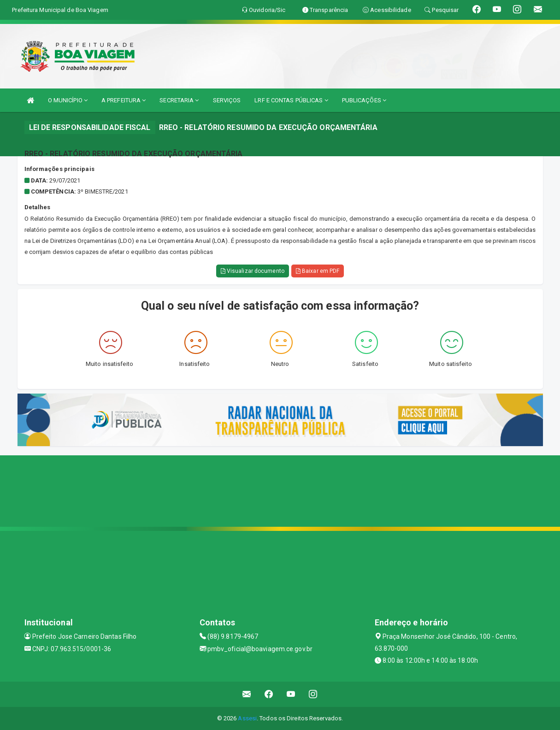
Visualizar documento (253, 271)
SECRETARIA (179, 100)
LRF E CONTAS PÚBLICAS (291, 100)
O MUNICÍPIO (68, 100)
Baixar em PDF (318, 271)
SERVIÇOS (227, 100)
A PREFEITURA (124, 100)
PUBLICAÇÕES (364, 100)
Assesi (247, 718)
